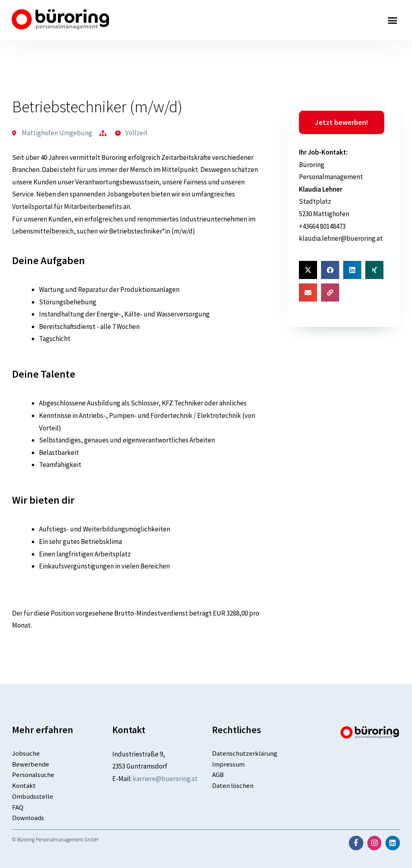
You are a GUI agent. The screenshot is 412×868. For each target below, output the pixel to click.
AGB (218, 775)
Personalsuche (33, 775)
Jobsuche (26, 753)
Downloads (28, 818)
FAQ (18, 808)
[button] (393, 20)
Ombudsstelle (33, 797)
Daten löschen (233, 786)
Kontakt (24, 786)
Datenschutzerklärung (245, 753)
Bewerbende (31, 764)
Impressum (229, 764)
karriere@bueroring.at (165, 779)
